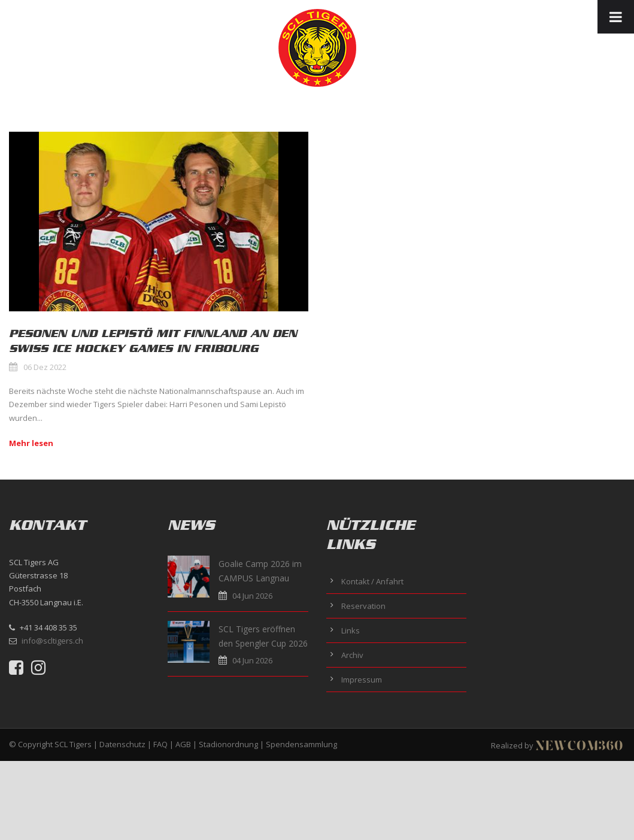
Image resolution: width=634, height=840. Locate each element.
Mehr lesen (31, 443)
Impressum (362, 680)
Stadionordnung (228, 744)
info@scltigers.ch (52, 641)
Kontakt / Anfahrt (372, 581)
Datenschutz (122, 744)
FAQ (160, 744)
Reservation (363, 606)
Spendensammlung (301, 744)
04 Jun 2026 (252, 596)
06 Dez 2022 (45, 367)
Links (351, 630)
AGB (183, 744)
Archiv (352, 655)
